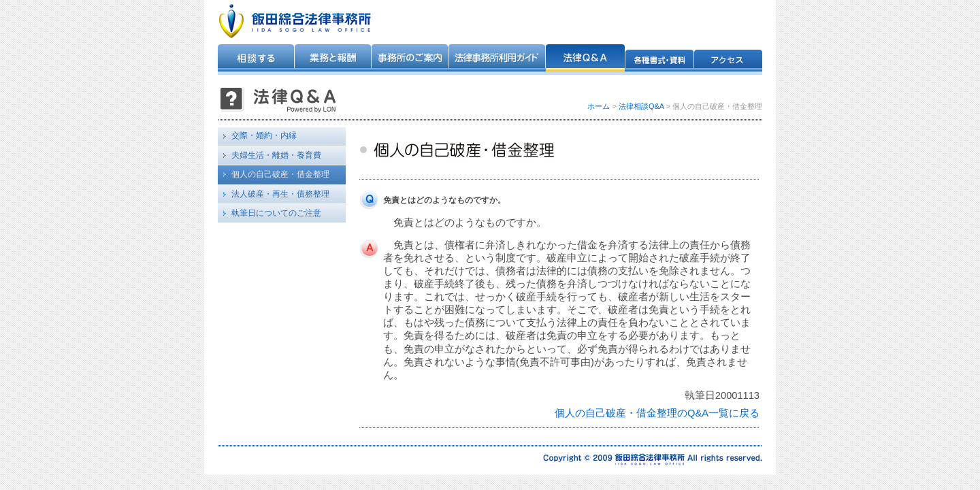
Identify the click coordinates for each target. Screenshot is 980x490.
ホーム (599, 106)
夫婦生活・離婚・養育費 (276, 155)
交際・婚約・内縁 (264, 135)
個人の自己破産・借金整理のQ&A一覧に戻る (657, 413)
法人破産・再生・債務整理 (280, 194)
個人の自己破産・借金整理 (280, 174)
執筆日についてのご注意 (276, 213)
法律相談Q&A (641, 106)
